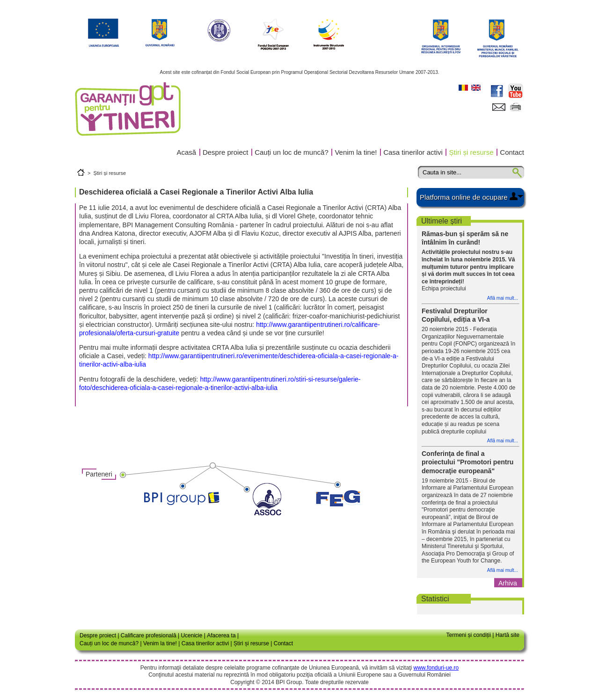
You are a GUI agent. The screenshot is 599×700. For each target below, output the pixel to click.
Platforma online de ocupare (464, 197)
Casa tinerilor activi (413, 152)
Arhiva (508, 583)
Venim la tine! (356, 152)
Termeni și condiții (468, 635)
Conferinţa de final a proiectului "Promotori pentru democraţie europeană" (468, 462)
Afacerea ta (221, 635)
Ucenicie (191, 635)
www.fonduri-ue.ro (436, 668)
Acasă (187, 152)
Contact (512, 152)
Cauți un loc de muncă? (292, 152)
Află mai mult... (503, 298)
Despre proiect (226, 152)
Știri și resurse (471, 152)
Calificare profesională (149, 635)
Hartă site (508, 635)
